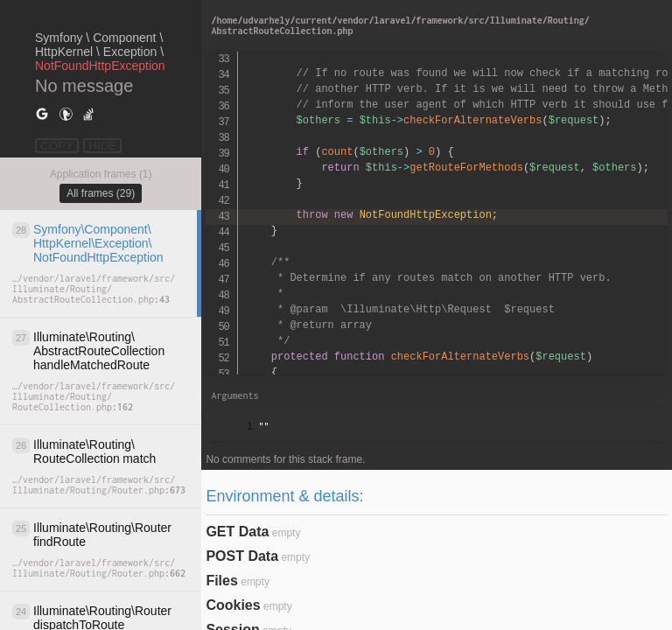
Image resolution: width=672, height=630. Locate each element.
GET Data (237, 532)
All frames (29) (101, 193)
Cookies (233, 605)
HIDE (102, 146)
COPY (57, 146)
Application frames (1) (101, 174)
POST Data (242, 556)
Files (221, 581)
